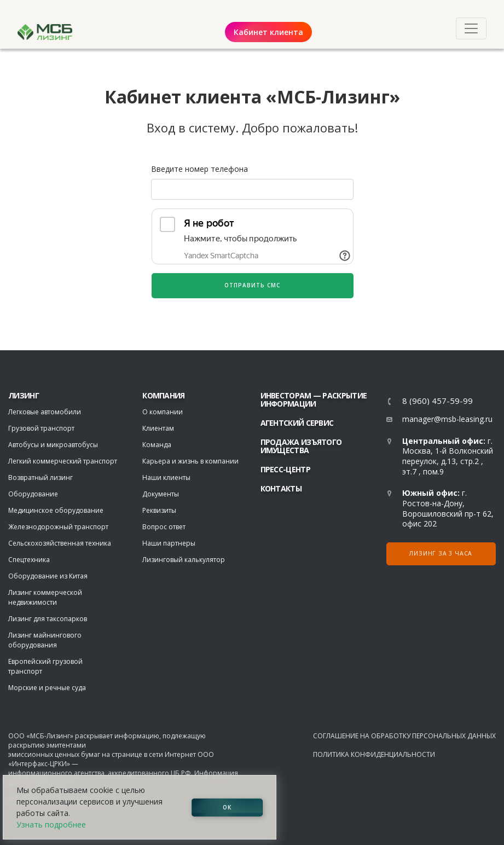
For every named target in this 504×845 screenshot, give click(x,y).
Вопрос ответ (164, 527)
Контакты (281, 488)
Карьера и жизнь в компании (190, 461)
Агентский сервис (297, 423)
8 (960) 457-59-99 (438, 401)
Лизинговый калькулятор (184, 560)
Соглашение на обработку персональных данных (404, 736)
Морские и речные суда (47, 688)
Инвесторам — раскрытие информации (314, 400)
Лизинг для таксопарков (48, 619)
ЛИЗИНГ (24, 395)
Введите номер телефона (199, 169)
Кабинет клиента (268, 32)
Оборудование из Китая (48, 576)
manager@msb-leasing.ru (447, 419)
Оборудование (33, 494)
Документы (161, 494)
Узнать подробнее (51, 824)
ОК (227, 807)
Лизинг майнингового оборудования (45, 640)
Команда (157, 445)
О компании (163, 412)
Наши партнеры (169, 543)
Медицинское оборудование (56, 510)
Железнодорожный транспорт (58, 527)
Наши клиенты (166, 478)
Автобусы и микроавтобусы (53, 445)
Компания (163, 395)
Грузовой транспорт (41, 428)
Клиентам (158, 428)
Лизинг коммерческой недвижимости (45, 597)
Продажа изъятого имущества (301, 446)
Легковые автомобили (45, 412)
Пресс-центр (285, 469)
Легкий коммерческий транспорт (63, 461)
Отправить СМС (252, 285)
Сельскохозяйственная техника (60, 543)
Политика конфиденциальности (374, 754)
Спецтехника (29, 560)
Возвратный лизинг (40, 478)
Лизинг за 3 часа (441, 553)
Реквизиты (159, 510)
